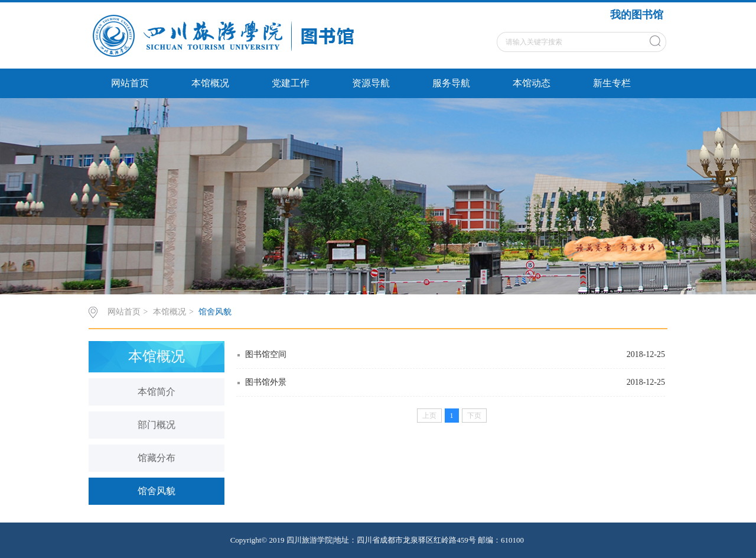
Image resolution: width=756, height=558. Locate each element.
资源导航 (371, 83)
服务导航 (451, 83)
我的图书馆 (637, 15)
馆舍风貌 (215, 312)
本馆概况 (210, 83)
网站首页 (130, 83)
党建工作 (291, 83)
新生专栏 (612, 83)
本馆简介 (157, 392)
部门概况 (157, 425)
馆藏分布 (157, 458)
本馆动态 (532, 83)
